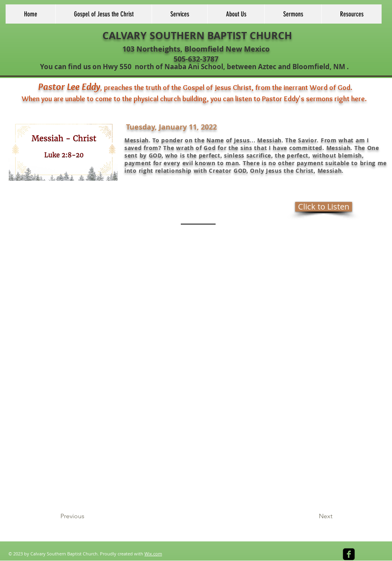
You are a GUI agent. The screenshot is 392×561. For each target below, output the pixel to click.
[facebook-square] (349, 554)
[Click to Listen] (324, 207)
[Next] (312, 517)
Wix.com (153, 554)
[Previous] (87, 517)
